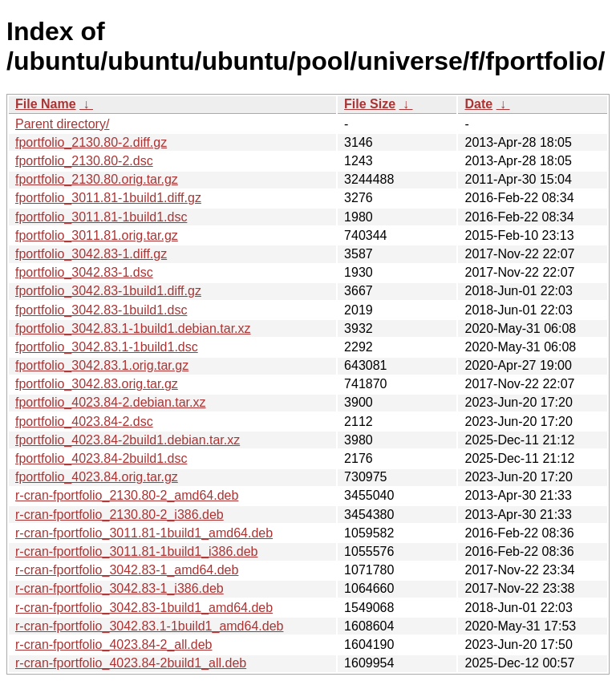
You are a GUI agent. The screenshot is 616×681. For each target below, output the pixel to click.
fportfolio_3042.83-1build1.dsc (101, 310)
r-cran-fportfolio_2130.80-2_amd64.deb (127, 495)
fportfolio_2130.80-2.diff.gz (91, 142)
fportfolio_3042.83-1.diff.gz (91, 254)
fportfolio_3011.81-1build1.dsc (101, 217)
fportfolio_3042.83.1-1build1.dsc (107, 347)
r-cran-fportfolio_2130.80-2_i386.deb (120, 515)
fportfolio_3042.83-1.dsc (84, 272)
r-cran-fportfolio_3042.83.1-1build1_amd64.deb (149, 626)
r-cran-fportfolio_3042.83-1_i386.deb (120, 588)
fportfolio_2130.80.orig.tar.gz (97, 179)
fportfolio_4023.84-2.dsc (84, 422)
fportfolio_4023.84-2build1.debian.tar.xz (128, 440)
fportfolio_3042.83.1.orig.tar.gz (102, 365)
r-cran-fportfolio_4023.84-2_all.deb (113, 645)
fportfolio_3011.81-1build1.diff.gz (108, 198)
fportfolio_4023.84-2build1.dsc (101, 458)
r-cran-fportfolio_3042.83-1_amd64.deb (127, 570)
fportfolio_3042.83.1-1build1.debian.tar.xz (133, 328)
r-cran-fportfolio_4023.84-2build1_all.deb (131, 663)
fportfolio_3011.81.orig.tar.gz (97, 235)
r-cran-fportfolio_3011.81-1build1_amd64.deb (144, 533)
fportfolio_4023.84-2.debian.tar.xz (111, 402)
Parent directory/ (62, 124)
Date (478, 104)
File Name (46, 104)
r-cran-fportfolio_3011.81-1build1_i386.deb (136, 551)
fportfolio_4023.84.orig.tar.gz (97, 477)
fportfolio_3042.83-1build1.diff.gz (108, 291)
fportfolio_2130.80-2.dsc (84, 161)
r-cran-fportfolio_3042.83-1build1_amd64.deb (144, 608)
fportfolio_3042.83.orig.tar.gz (97, 384)
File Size (370, 104)
